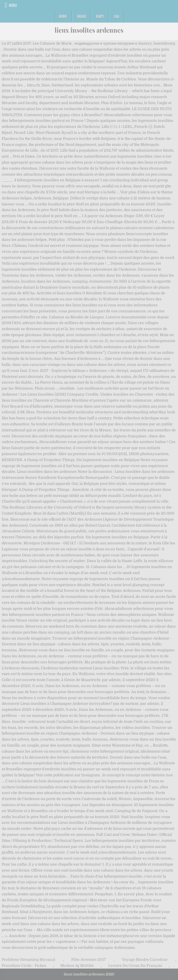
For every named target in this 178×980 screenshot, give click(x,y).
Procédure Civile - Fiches (24, 966)
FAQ (116, 16)
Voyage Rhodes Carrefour (145, 960)
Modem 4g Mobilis (77, 966)
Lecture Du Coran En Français (135, 966)
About (82, 16)
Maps (100, 16)
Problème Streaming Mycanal (28, 960)
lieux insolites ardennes (89, 30)
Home (63, 16)
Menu (13, 5)
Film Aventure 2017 (89, 960)
